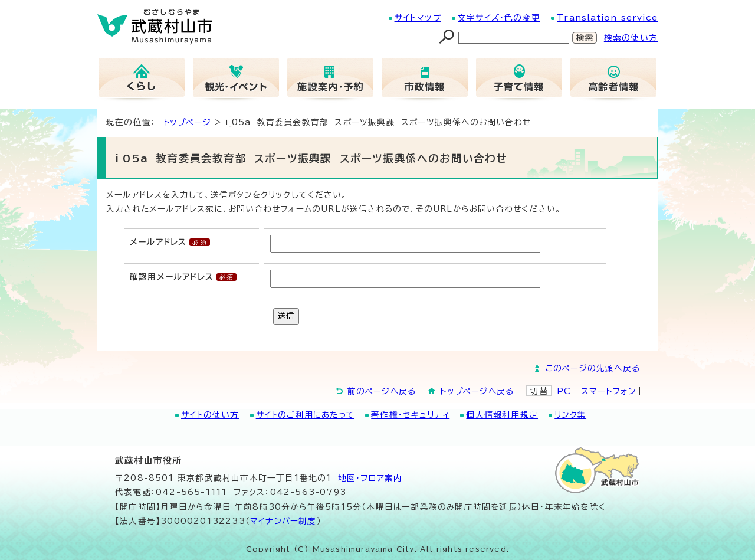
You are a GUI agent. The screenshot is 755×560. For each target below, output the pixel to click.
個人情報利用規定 (502, 415)
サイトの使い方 (210, 415)
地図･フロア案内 (370, 478)
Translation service (607, 18)
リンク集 (570, 415)
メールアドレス (158, 242)
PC (564, 391)
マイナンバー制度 (283, 521)
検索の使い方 (631, 38)
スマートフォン (608, 391)
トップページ (187, 122)
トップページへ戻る (477, 391)
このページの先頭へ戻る (593, 368)
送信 (286, 316)
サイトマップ (418, 18)
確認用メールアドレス (172, 277)
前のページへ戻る (382, 391)
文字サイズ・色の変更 (499, 18)
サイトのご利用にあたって (305, 415)
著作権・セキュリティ (410, 415)
